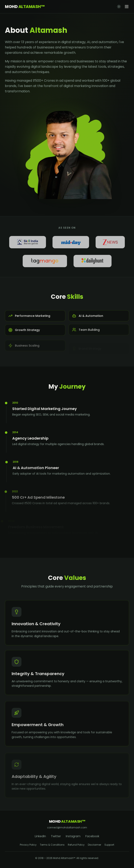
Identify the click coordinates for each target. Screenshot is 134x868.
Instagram (73, 836)
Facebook (92, 836)
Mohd (25, 7)
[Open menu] (127, 7)
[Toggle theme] (119, 7)
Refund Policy (76, 845)
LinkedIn (40, 836)
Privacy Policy (28, 845)
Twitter (56, 836)
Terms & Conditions (52, 845)
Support (109, 845)
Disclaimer (94, 845)
